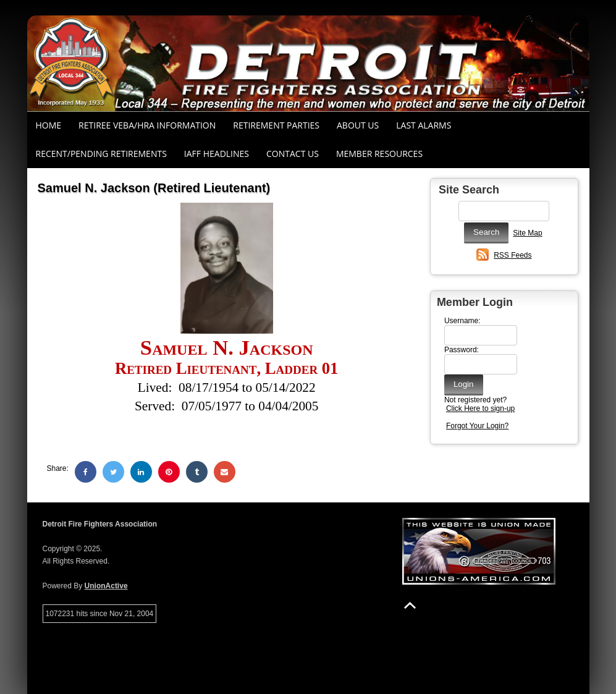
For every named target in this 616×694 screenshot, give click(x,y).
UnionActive (106, 586)
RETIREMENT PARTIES (276, 125)
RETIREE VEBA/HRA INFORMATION (147, 125)
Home (49, 125)
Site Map (527, 233)
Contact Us (293, 154)
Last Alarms (424, 125)
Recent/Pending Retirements (101, 154)
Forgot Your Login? (477, 426)
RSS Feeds (513, 255)
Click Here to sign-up (480, 408)
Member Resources (379, 154)
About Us (358, 125)
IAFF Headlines (217, 154)
